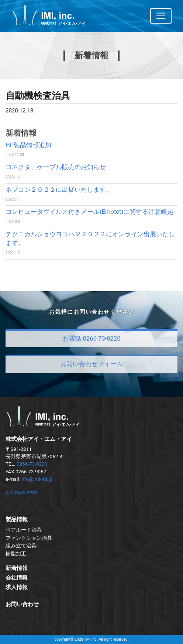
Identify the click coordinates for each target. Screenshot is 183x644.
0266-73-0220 (32, 464)
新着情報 (17, 568)
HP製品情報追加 (28, 145)
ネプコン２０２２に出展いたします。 (59, 190)
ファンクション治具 (29, 538)
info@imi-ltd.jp (36, 479)
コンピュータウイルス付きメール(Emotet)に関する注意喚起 (89, 212)
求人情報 (17, 587)
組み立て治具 (21, 546)
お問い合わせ (22, 604)
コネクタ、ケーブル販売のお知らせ (56, 167)
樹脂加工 (16, 554)
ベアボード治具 (24, 530)
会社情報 (17, 578)
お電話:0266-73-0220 (92, 339)
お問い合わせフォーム (91, 364)
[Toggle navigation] (161, 16)
